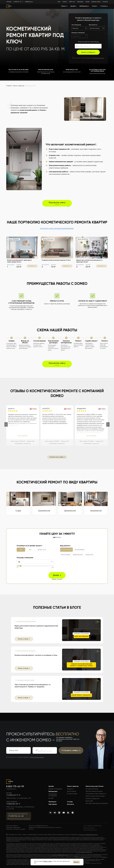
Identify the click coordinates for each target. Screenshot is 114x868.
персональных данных (98, 58)
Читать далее (23, 435)
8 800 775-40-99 (15, 786)
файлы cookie (48, 861)
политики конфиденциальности (83, 857)
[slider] (21, 566)
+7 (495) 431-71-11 (18, 2)
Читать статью (24, 639)
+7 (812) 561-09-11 (13, 804)
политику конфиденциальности (88, 835)
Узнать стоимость (88, 52)
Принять (76, 862)
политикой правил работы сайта (84, 852)
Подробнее (32, 266)
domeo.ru (77, 856)
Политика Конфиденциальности (60, 855)
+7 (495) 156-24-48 (16, 816)
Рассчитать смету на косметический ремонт (57, 228)
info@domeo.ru (29, 2)
